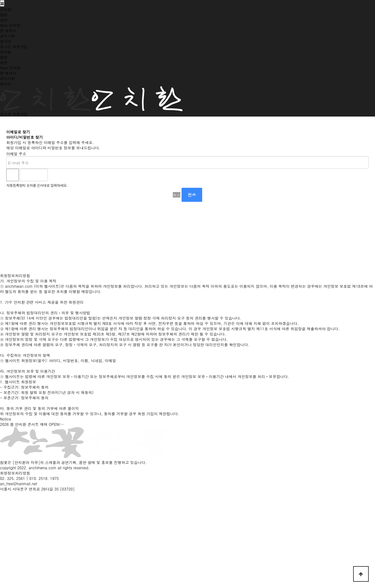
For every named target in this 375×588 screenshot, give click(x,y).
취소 (177, 195)
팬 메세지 (8, 30)
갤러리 (6, 41)
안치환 (6, 9)
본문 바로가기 (0, 0)
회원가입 (20, 46)
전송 (192, 195)
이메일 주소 (16, 154)
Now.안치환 (10, 25)
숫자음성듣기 (55, 175)
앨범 (4, 15)
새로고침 (69, 175)
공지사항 (7, 36)
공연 (4, 20)
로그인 (6, 46)
